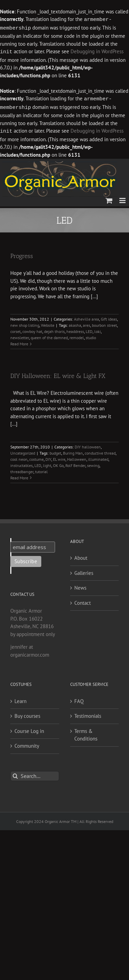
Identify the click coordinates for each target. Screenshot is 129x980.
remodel (77, 336)
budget (55, 451)
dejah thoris (54, 329)
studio (91, 336)
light (47, 463)
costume (36, 457)
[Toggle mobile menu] (123, 198)
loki (98, 329)
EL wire (59, 457)
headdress (75, 329)
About (81, 556)
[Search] (15, 774)
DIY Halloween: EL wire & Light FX (58, 374)
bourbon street (104, 323)
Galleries (84, 571)
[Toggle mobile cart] (109, 198)
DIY (48, 457)
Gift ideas (109, 317)
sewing (93, 463)
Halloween (77, 457)
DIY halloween (88, 445)
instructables (21, 463)
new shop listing (25, 323)
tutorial (41, 470)
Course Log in (29, 729)
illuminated (98, 457)
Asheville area (87, 317)
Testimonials (88, 714)
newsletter (20, 336)
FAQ (79, 699)
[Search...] (35, 774)
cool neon (19, 457)
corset (15, 329)
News (80, 586)
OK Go (58, 463)
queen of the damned (49, 336)
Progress (22, 254)
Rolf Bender (75, 463)
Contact (83, 601)
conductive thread (100, 451)
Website (48, 323)
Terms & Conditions (86, 733)
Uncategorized (23, 451)
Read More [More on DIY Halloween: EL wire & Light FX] (19, 476)
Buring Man (73, 451)
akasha (75, 323)
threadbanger (22, 470)
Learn (20, 699)
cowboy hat (32, 329)
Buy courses (27, 714)
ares (87, 323)
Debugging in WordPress (97, 51)
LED (89, 329)
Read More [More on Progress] (19, 342)
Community (27, 744)
